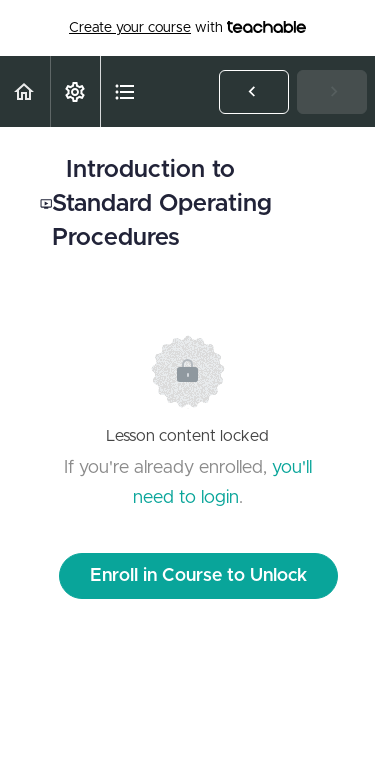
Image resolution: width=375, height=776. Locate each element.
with (187, 28)
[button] (25, 91)
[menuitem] (75, 91)
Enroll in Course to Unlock (198, 576)
